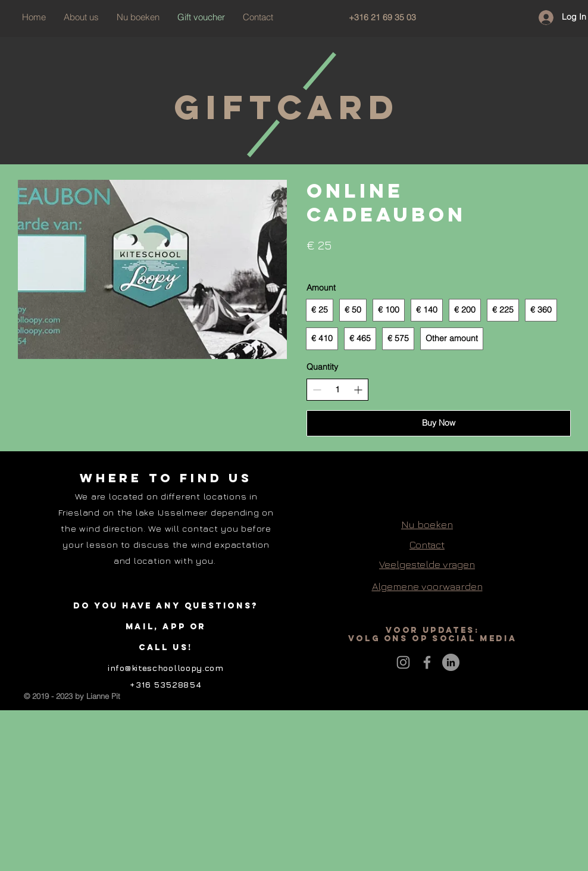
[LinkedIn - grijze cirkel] (451, 662)
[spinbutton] (337, 390)
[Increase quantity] (358, 390)
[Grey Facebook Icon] (427, 662)
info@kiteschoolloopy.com (166, 668)
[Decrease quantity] (317, 390)
